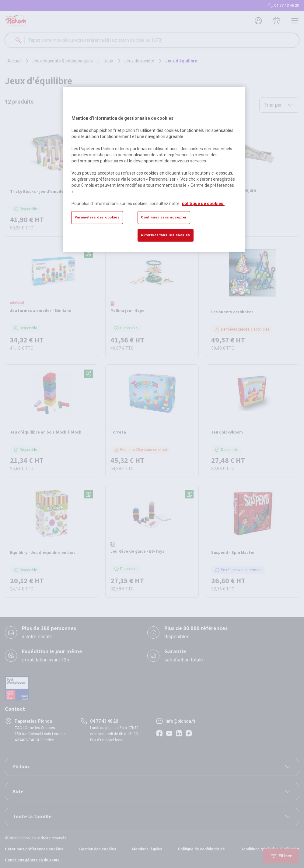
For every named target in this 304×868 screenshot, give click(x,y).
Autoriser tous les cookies (166, 235)
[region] (154, 169)
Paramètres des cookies (97, 217)
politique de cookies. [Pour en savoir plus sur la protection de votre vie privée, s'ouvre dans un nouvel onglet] (203, 204)
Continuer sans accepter (164, 217)
